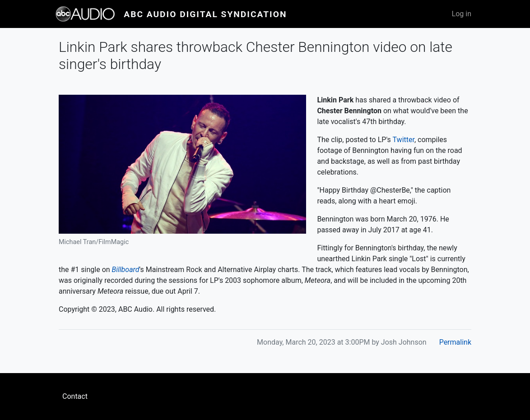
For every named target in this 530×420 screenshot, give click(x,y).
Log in (462, 14)
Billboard (126, 270)
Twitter (404, 140)
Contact (75, 396)
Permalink (455, 342)
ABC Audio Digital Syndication (205, 14)
